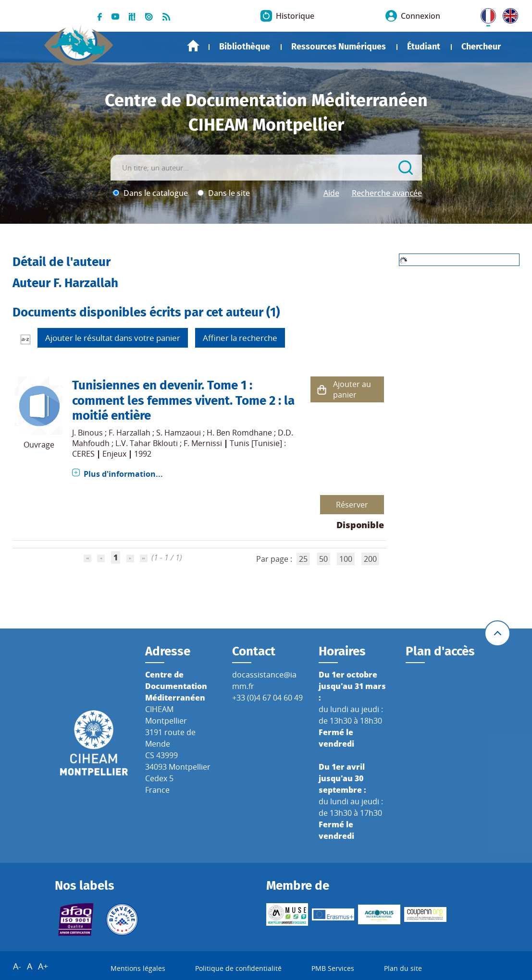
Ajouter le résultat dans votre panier (113, 338)
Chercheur (481, 47)
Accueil (193, 46)
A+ (43, 966)
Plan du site (403, 968)
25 (303, 559)
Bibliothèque (245, 47)
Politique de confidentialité (238, 968)
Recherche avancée (387, 193)
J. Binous (87, 433)
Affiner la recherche (240, 338)
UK (508, 14)
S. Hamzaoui (179, 433)
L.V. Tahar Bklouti (147, 443)
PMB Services (333, 968)
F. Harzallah (130, 433)
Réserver (352, 505)
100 (346, 559)
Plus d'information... (123, 474)
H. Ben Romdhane (239, 433)
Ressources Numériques (339, 47)
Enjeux (114, 454)
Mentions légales (138, 968)
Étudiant (424, 47)
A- (17, 966)
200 (370, 559)
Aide (331, 193)
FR (485, 14)
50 (323, 559)
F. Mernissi (203, 443)
